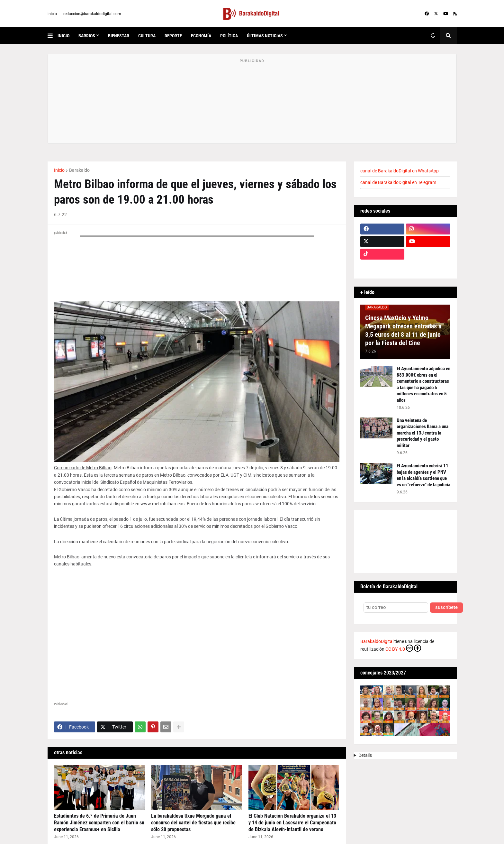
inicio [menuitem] (63, 36)
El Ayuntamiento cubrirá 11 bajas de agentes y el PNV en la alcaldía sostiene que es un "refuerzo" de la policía (423, 475)
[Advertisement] (197, 643)
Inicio (59, 170)
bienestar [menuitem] (119, 36)
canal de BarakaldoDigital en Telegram (398, 182)
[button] (53, 36)
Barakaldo (79, 170)
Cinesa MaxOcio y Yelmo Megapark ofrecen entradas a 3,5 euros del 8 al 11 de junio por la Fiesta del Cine (403, 330)
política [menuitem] (229, 36)
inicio (52, 14)
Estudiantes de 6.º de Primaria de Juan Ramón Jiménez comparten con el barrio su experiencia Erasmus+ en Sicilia (99, 823)
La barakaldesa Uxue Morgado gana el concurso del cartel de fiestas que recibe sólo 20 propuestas (193, 823)
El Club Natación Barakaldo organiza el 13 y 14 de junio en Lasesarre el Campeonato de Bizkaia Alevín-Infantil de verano (292, 823)
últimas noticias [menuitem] (265, 36)
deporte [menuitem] (173, 36)
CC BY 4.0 (403, 648)
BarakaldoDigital (377, 641)
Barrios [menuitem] (87, 36)
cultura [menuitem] (147, 36)
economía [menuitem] (201, 36)
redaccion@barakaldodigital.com (92, 14)
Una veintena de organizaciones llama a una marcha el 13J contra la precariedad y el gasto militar (423, 433)
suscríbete (446, 607)
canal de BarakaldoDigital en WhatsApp (400, 171)
